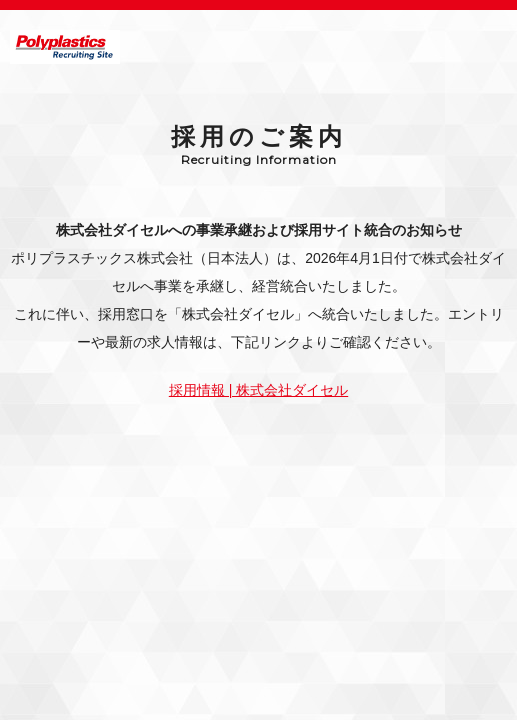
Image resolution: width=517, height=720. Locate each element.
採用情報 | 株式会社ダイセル (258, 390)
